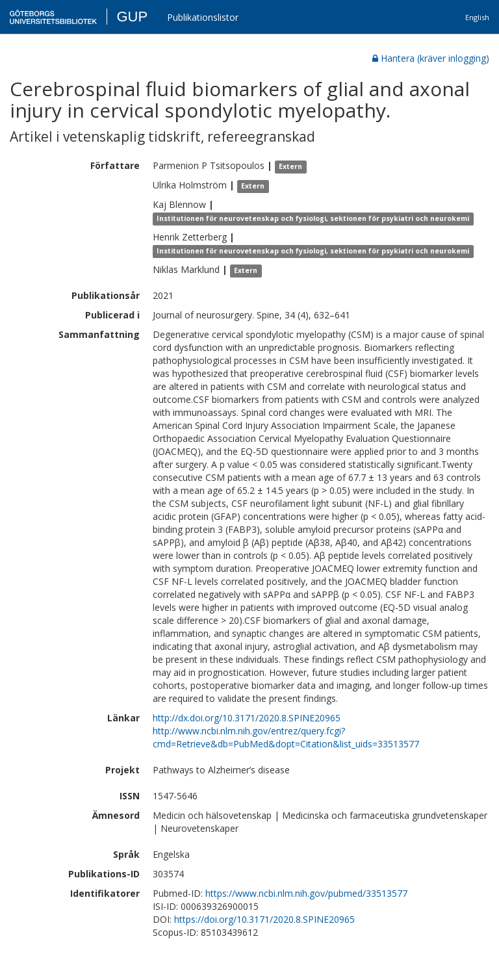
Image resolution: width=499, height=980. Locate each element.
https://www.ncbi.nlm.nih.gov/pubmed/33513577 (306, 893)
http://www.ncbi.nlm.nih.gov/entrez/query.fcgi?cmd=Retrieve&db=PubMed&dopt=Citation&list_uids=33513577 (286, 737)
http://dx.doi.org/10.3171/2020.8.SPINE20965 (247, 718)
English (477, 17)
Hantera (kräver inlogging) (431, 58)
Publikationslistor (203, 17)
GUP (132, 17)
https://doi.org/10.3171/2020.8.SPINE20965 (264, 919)
